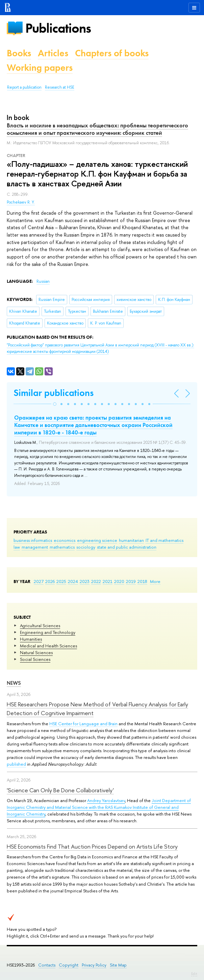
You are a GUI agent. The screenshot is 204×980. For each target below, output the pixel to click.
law (17, 547)
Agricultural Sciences (40, 625)
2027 (39, 581)
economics (65, 540)
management (35, 547)
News (14, 683)
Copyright (69, 965)
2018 (142, 581)
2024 (73, 581)
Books (19, 53)
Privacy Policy (94, 965)
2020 (119, 581)
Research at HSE (60, 87)
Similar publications (54, 393)
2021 (108, 581)
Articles (53, 53)
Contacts (47, 965)
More (155, 581)
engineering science (97, 540)
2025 (61, 581)
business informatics (33, 540)
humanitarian (131, 540)
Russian (43, 281)
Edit (194, 974)
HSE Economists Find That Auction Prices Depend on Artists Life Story (92, 846)
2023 (85, 581)
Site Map (118, 965)
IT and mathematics (164, 540)
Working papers (40, 68)
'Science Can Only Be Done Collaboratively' (60, 790)
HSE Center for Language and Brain (83, 724)
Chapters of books (112, 53)
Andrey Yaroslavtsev (106, 800)
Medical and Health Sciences (48, 646)
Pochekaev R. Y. (21, 202)
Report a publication (24, 87)
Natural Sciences (36, 652)
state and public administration (127, 547)
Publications (58, 28)
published (16, 764)
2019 (131, 581)
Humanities (31, 639)
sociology (86, 547)
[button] (55, 404)
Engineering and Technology (48, 632)
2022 (96, 581)
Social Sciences (35, 659)
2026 (50, 581)
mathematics (62, 547)
